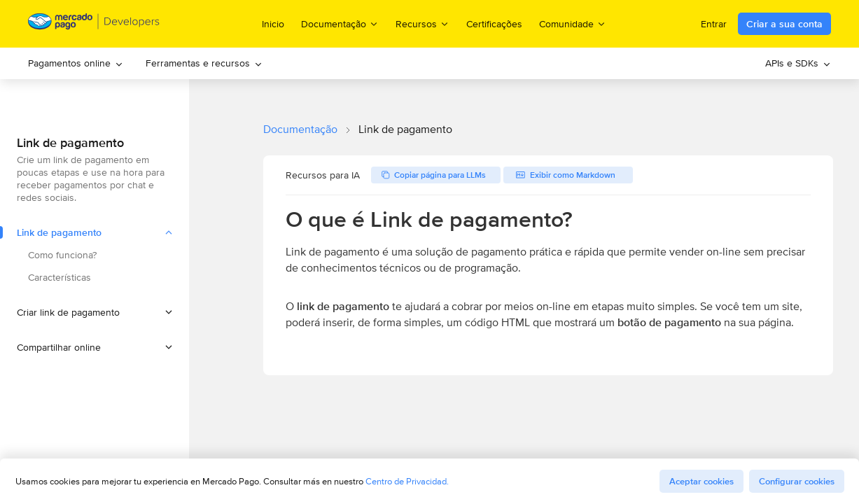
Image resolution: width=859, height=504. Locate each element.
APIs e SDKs (798, 63)
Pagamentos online (76, 63)
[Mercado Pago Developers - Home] (94, 24)
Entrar (714, 24)
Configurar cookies (797, 481)
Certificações (494, 24)
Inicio (273, 24)
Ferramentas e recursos (204, 63)
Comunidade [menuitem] (573, 23)
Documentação (300, 129)
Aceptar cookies (701, 481)
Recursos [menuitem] (422, 23)
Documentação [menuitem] (340, 23)
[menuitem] (76, 63)
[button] (95, 312)
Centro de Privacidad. (407, 481)
